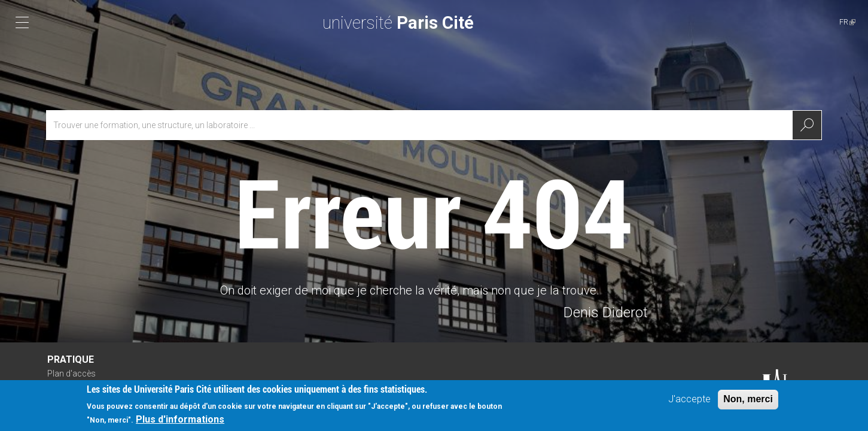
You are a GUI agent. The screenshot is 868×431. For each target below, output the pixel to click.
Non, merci (748, 403)
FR (847, 22)
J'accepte (689, 403)
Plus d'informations (180, 423)
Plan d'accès (71, 374)
